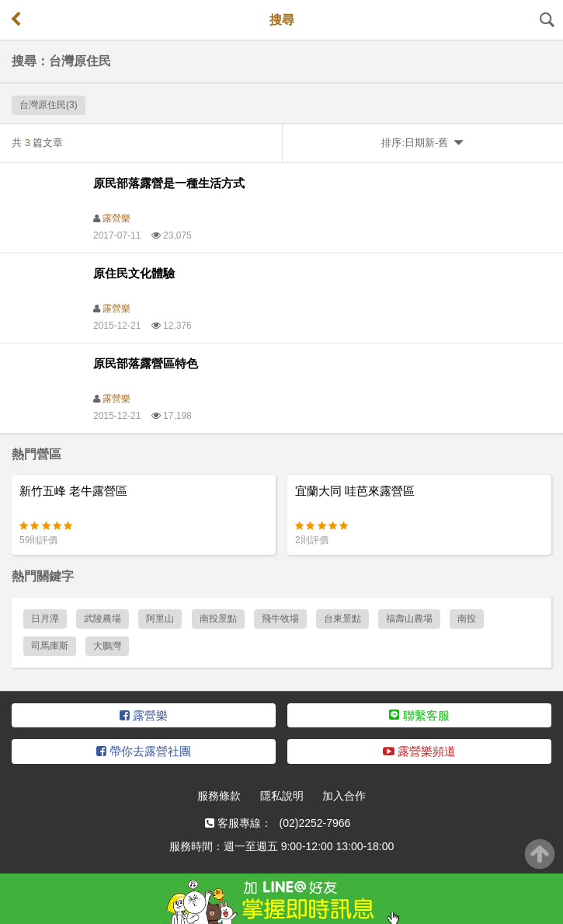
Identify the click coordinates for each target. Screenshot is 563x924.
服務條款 (219, 796)
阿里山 (160, 619)
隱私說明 (282, 796)
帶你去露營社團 (144, 751)
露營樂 (116, 218)
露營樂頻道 (419, 751)
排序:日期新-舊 (422, 143)
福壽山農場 (409, 619)
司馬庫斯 (50, 646)
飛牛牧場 (280, 619)
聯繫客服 (419, 715)
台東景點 (342, 619)
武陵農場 (103, 619)
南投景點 (218, 619)
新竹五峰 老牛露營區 (73, 491)
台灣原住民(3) (49, 105)
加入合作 (344, 796)
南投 (467, 619)
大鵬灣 (107, 646)
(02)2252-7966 (315, 823)
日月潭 (45, 619)
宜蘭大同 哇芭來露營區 (355, 491)
